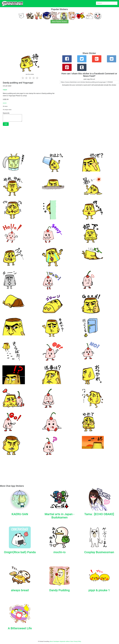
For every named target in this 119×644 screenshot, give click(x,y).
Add (6, 124)
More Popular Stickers (59, 22)
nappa (5, 90)
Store (72, 641)
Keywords (63, 641)
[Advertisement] (57, 39)
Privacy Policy (77, 641)
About (51, 641)
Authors (68, 641)
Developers (56, 641)
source (5, 103)
